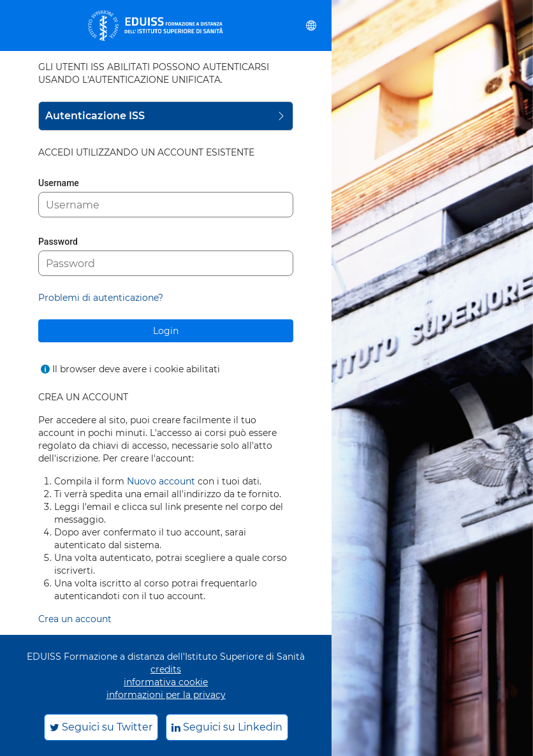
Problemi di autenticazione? (101, 298)
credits (166, 669)
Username (59, 183)
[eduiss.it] (156, 25)
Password (58, 242)
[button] (311, 25)
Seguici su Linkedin (227, 727)
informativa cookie (166, 682)
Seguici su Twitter (101, 727)
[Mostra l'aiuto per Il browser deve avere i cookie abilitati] (45, 369)
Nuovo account (161, 481)
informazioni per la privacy (166, 695)
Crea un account (75, 619)
